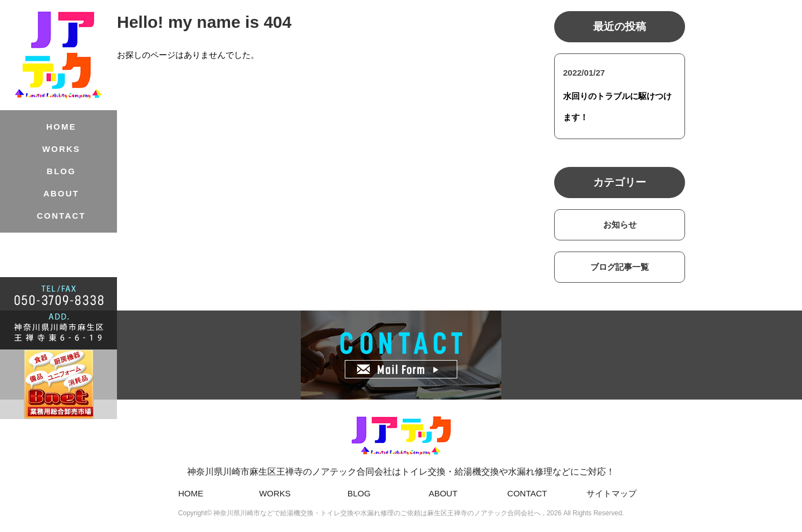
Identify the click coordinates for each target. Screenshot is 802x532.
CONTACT (61, 216)
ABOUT (62, 193)
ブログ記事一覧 (620, 267)
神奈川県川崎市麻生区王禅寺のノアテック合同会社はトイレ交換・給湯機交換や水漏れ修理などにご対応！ (401, 445)
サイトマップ (612, 493)
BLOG (61, 171)
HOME (61, 127)
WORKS (62, 149)
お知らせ (620, 225)
